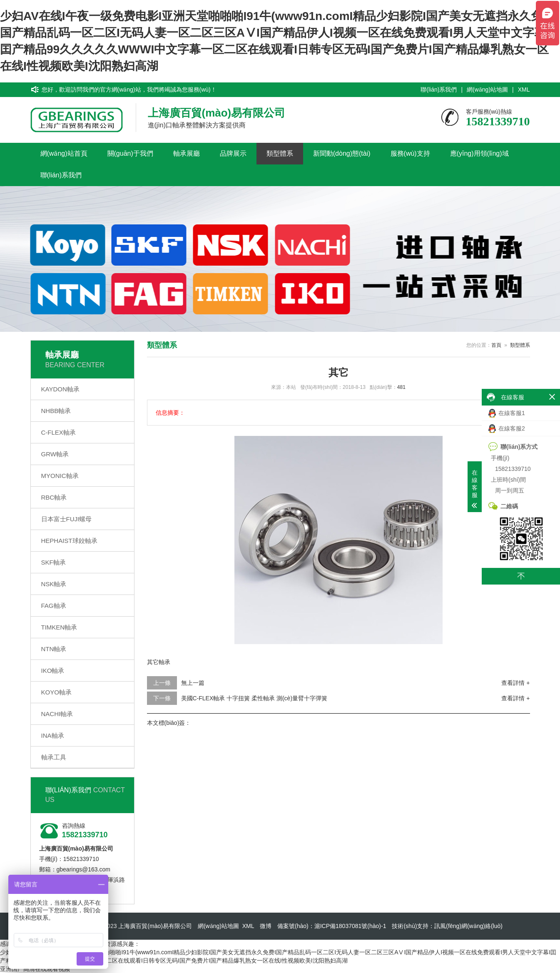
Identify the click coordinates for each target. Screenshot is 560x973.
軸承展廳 (187, 153)
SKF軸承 (54, 562)
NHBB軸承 (56, 411)
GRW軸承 (55, 454)
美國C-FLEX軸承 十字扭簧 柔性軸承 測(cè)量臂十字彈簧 (254, 698)
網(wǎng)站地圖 (487, 90)
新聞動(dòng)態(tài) (342, 153)
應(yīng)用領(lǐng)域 (479, 153)
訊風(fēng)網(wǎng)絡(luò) (468, 926)
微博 (266, 926)
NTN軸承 (54, 649)
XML (524, 90)
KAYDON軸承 (60, 389)
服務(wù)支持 (410, 153)
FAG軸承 (54, 606)
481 (401, 387)
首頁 (496, 345)
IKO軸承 (53, 671)
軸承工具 (54, 757)
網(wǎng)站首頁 (64, 153)
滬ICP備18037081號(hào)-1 (350, 926)
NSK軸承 (54, 584)
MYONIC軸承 (60, 476)
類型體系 (280, 153)
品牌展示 (233, 153)
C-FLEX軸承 (58, 432)
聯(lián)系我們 (439, 90)
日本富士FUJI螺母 (67, 519)
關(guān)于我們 (130, 153)
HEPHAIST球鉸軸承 (69, 541)
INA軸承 (53, 735)
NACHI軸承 (57, 714)
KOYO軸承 (56, 692)
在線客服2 (507, 429)
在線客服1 (507, 413)
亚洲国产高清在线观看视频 (35, 969)
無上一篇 (193, 683)
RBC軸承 (54, 497)
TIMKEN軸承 (59, 627)
